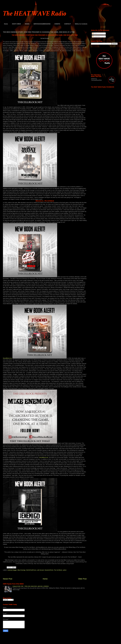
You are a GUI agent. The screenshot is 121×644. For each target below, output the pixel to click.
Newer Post (8, 579)
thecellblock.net (44, 457)
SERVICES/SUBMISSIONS (42, 24)
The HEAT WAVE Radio (35, 14)
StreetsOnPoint (49, 570)
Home (6, 24)
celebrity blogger (12, 570)
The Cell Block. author (60, 570)
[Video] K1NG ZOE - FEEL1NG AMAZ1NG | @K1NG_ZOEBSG (31, 586)
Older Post (82, 579)
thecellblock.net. (8, 358)
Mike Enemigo (21, 570)
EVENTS (57, 24)
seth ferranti (40, 570)
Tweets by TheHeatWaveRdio (96, 79)
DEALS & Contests (81, 24)
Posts (95, 34)
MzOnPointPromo (31, 570)
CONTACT (68, 24)
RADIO (27, 24)
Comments (96, 36)
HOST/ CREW (16, 24)
